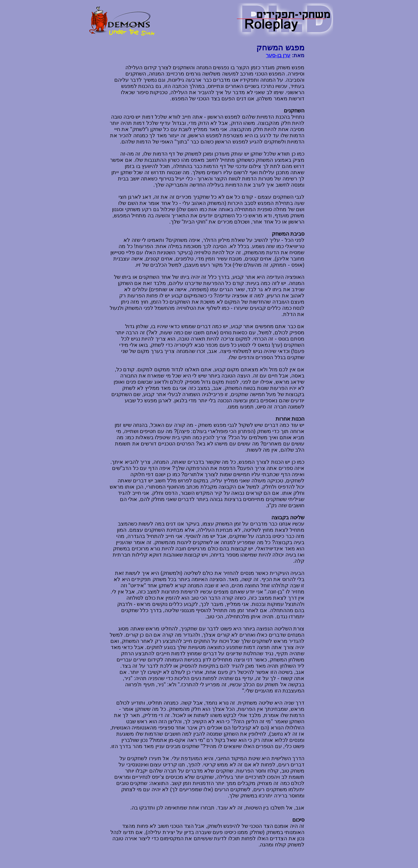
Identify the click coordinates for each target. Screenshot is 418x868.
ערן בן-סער (278, 55)
